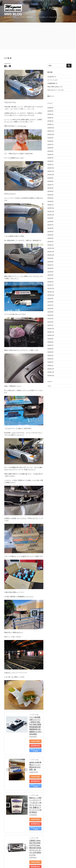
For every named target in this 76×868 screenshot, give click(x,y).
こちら (24, 126)
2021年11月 (51, 292)
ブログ (49, 386)
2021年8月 (50, 302)
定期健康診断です (52, 83)
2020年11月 (51, 332)
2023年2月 (50, 242)
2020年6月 (50, 349)
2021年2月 (50, 322)
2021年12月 (51, 288)
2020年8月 (50, 342)
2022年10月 (51, 255)
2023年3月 (50, 238)
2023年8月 (50, 222)
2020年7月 (50, 345)
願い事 (8, 66)
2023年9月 (50, 218)
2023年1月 (50, 245)
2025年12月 (51, 128)
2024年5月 (50, 191)
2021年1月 (50, 325)
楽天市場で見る (42, 736)
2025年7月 (50, 145)
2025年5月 (50, 151)
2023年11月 (51, 211)
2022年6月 (50, 268)
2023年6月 (50, 228)
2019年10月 (51, 376)
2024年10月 (51, 175)
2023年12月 (51, 208)
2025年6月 (50, 148)
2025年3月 (50, 158)
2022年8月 (50, 262)
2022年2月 (50, 282)
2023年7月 (50, 225)
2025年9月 (50, 138)
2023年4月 (50, 235)
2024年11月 (51, 171)
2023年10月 (51, 215)
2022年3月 (50, 278)
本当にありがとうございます (56, 90)
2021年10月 (51, 295)
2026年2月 (50, 121)
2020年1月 (50, 366)
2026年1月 (50, 124)
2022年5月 (50, 272)
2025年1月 (50, 165)
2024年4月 (50, 195)
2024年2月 (50, 201)
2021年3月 (50, 319)
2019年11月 (51, 372)
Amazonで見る (42, 732)
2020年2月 (50, 362)
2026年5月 (50, 111)
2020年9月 (50, 339)
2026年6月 (50, 108)
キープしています (52, 80)
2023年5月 (50, 232)
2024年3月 (50, 198)
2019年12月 (51, 369)
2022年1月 (50, 285)
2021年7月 (50, 305)
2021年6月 (50, 309)
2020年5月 (50, 352)
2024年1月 (50, 205)
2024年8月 (50, 181)
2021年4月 (50, 315)
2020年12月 (51, 329)
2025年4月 (50, 155)
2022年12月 (51, 248)
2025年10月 (51, 134)
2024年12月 (51, 168)
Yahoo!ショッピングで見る (42, 740)
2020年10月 (51, 335)
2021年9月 (50, 299)
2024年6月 (50, 188)
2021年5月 (50, 312)
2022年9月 (50, 258)
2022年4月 (50, 275)
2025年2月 (50, 161)
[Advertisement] (38, 36)
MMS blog (13, 14)
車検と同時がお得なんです (55, 87)
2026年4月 (50, 114)
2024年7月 (50, 185)
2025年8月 (50, 141)
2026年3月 (50, 118)
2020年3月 (50, 359)
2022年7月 (50, 265)
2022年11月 (51, 252)
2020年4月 (50, 355)
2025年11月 (51, 131)
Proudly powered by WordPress (13, 863)
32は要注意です (52, 77)
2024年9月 (50, 178)
